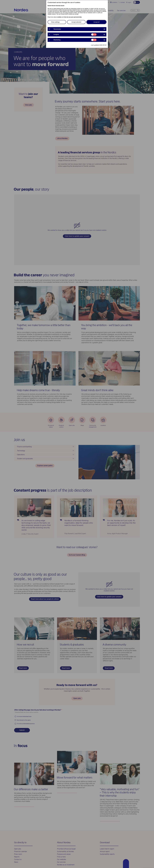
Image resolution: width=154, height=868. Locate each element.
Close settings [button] (55, 22)
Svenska (58, 6)
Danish (50, 6)
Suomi (63, 6)
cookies (59, 17)
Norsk (54, 6)
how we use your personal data (73, 17)
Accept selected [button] (76, 22)
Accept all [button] (96, 22)
